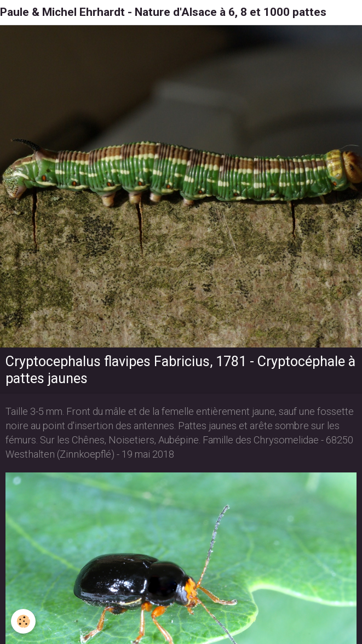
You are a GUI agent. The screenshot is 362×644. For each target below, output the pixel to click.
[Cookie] (23, 621)
